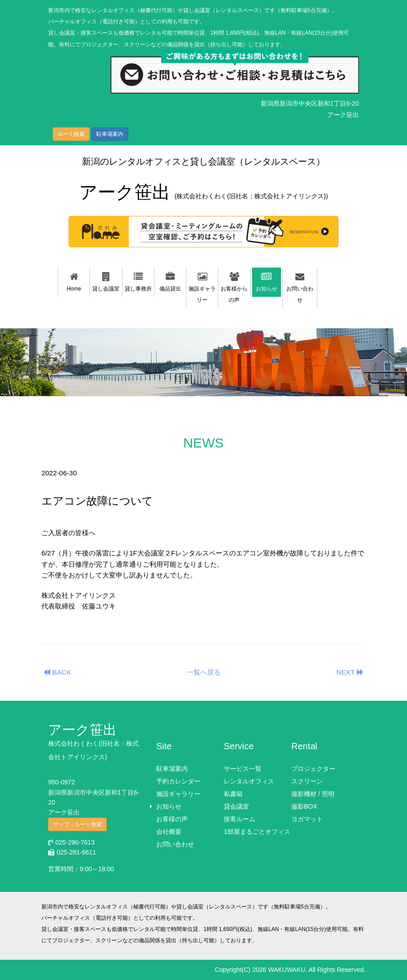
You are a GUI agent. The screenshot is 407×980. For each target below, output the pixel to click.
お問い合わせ (175, 844)
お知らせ (169, 806)
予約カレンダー (178, 781)
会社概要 (169, 832)
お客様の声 (172, 819)
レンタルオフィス (249, 781)
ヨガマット (307, 819)
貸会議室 (236, 806)
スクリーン (307, 781)
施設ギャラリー (178, 794)
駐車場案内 (110, 134)
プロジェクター (313, 769)
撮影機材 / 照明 (313, 794)
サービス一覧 (243, 769)
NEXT (351, 672)
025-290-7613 (71, 842)
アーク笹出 (204, 192)
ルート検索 (71, 134)
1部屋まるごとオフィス (257, 832)
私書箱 (233, 794)
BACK (56, 672)
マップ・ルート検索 (77, 824)
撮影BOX (304, 806)
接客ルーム (240, 819)
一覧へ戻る (204, 672)
